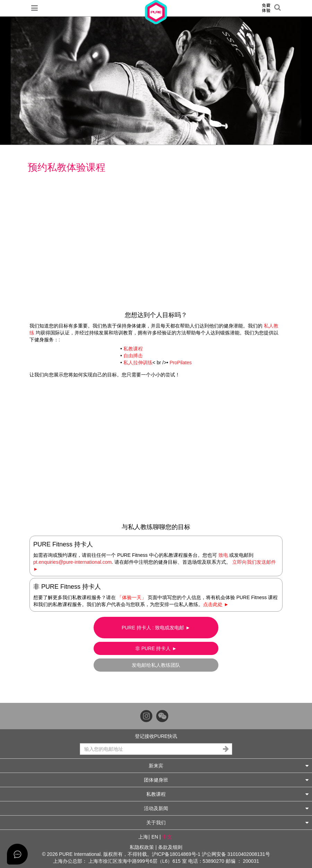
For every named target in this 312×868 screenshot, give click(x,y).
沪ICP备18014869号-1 (176, 854)
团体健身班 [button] (226, 780)
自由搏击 (133, 356)
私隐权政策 (142, 847)
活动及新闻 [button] (226, 808)
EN (155, 837)
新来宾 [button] (229, 765)
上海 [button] (143, 837)
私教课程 (133, 349)
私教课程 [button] (227, 794)
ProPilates (181, 363)
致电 (223, 555)
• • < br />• (156, 356)
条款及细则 (170, 847)
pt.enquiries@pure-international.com (72, 562)
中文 (167, 837)
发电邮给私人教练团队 (156, 665)
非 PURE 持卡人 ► (156, 648)
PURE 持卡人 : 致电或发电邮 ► (156, 628)
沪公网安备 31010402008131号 (236, 854)
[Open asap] (17, 854)
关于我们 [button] (227, 822)
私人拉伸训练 (138, 363)
